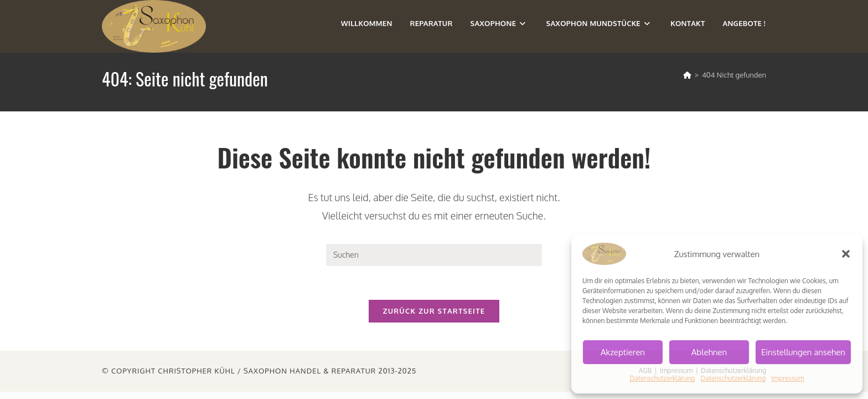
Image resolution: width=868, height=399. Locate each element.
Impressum (787, 378)
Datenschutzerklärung (662, 378)
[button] (846, 254)
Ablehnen (709, 352)
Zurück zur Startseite (434, 311)
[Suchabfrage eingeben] (434, 255)
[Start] (687, 75)
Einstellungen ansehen (803, 352)
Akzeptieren (623, 352)
